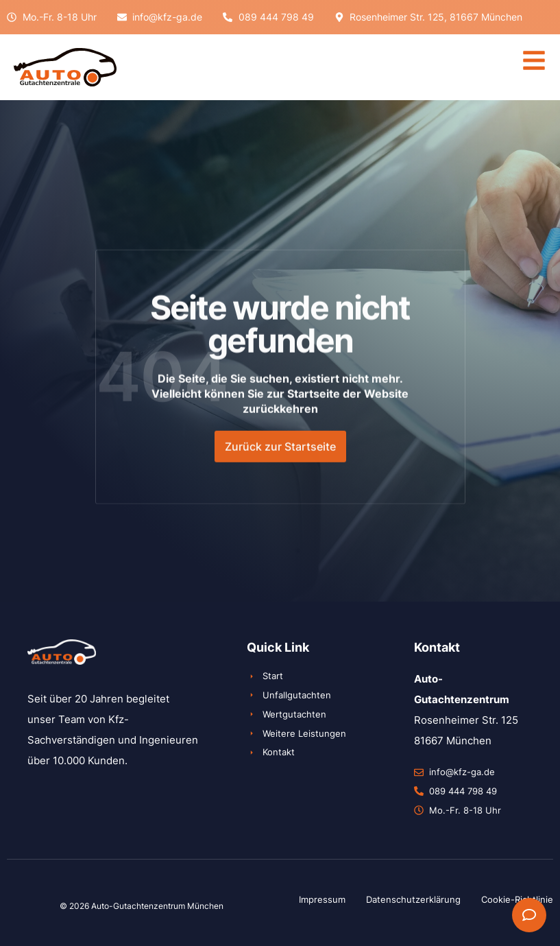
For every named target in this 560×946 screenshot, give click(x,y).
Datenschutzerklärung (413, 899)
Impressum (322, 899)
